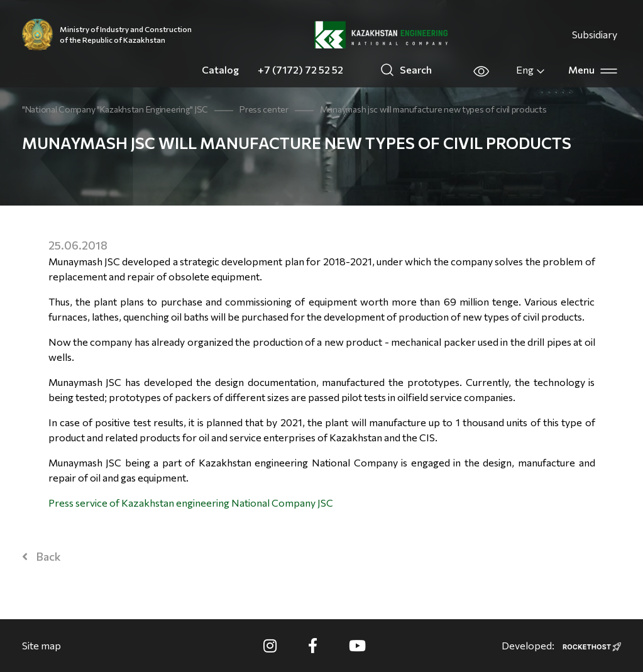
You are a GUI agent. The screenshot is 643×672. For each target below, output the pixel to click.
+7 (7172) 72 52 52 (300, 69)
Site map (41, 645)
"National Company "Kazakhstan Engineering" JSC (115, 109)
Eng (531, 70)
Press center (264, 109)
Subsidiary (595, 34)
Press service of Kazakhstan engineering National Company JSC (191, 503)
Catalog (220, 69)
